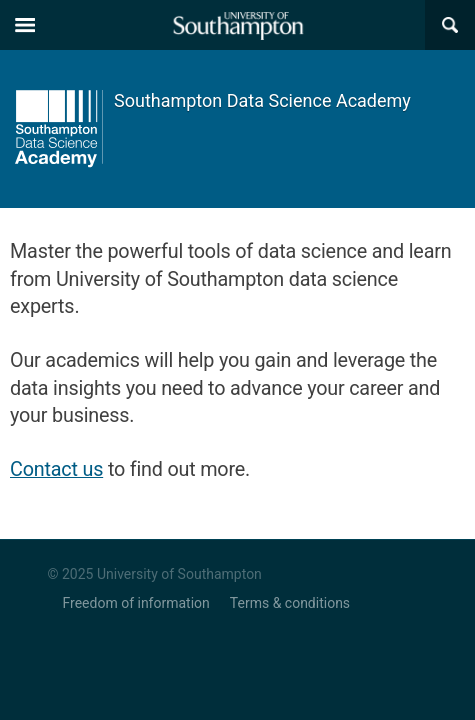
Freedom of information (136, 603)
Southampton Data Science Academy (262, 100)
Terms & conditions (290, 603)
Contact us (56, 469)
